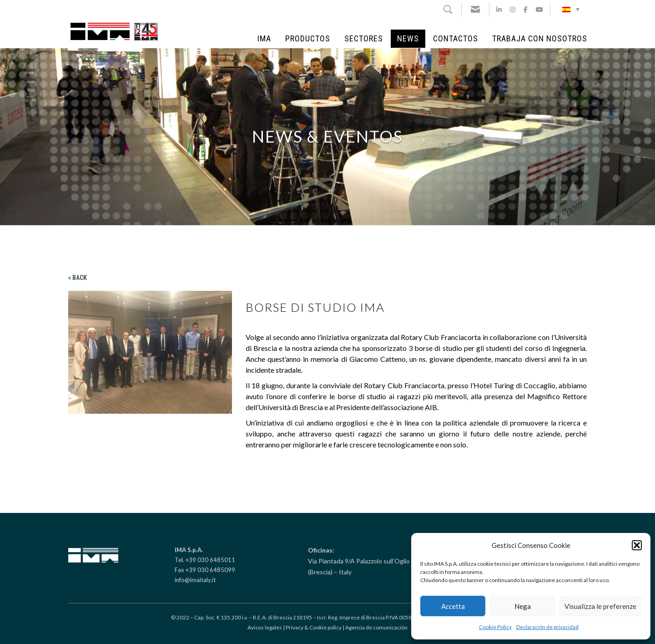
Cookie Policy (495, 627)
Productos (308, 39)
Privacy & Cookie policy (314, 627)
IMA (264, 39)
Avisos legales (265, 627)
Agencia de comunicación (376, 627)
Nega (523, 606)
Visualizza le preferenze (600, 606)
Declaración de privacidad (547, 627)
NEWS (408, 39)
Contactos (456, 39)
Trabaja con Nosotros (540, 39)
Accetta (453, 606)
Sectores (364, 39)
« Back (78, 278)
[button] (637, 545)
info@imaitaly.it (195, 580)
